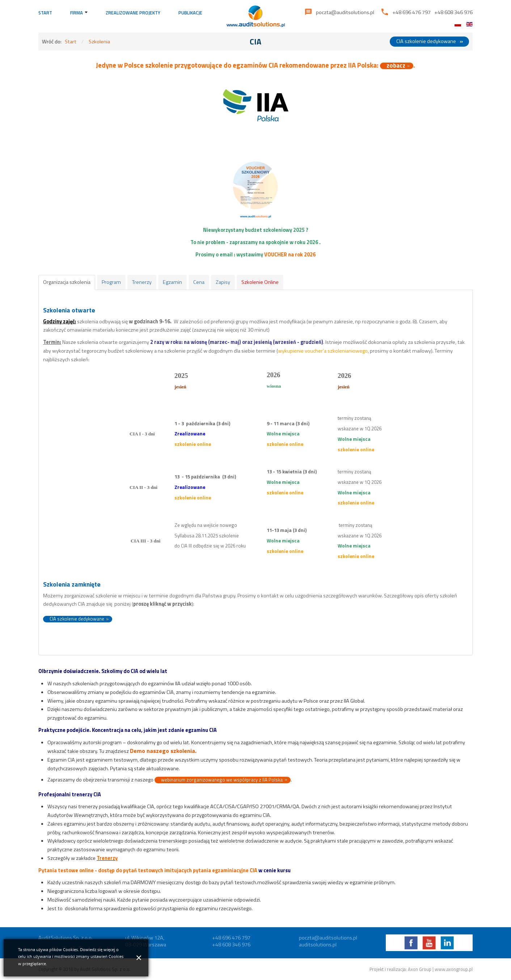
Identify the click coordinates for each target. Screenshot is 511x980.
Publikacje (190, 13)
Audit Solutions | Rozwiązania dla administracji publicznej (256, 16)
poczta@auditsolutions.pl (345, 12)
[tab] (67, 282)
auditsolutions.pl (318, 945)
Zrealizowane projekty (133, 13)
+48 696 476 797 (411, 12)
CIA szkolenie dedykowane (426, 41)
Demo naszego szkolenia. (163, 751)
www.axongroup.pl (454, 969)
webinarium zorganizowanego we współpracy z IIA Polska (222, 780)
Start (45, 13)
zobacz (396, 66)
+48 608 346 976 (453, 12)
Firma (79, 13)
